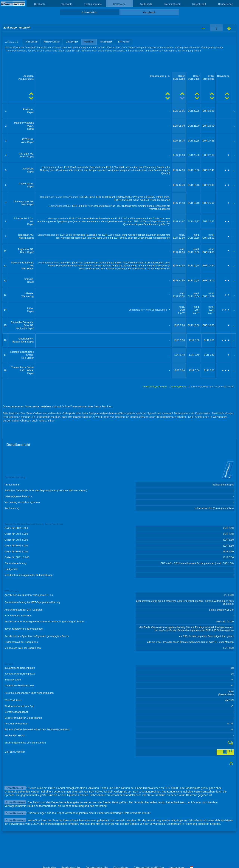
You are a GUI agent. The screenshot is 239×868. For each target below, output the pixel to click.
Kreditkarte (146, 4)
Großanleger (72, 42)
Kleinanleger (32, 42)
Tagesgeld (66, 4)
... (234, 111)
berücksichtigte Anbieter (155, 386)
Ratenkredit (199, 4)
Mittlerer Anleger (52, 42)
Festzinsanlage (93, 4)
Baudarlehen (226, 4)
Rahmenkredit (173, 4)
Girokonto (40, 4)
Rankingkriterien (179, 386)
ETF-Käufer (124, 42)
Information (90, 12)
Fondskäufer (106, 42)
